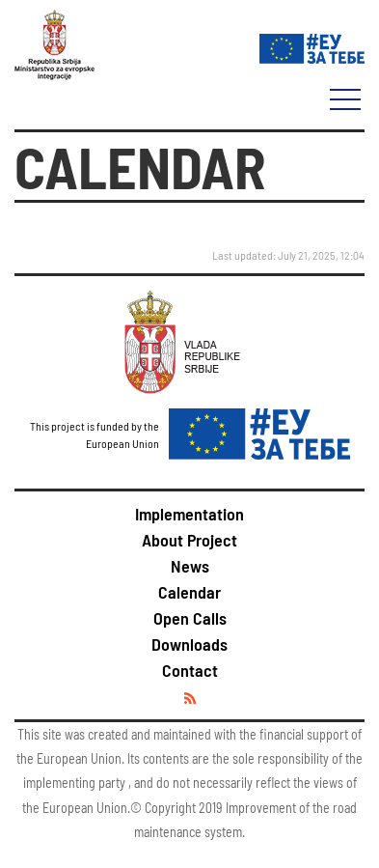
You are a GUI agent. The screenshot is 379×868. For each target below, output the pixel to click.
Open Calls (190, 618)
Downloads (189, 644)
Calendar (189, 592)
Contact (190, 670)
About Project (189, 540)
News (190, 566)
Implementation (189, 514)
